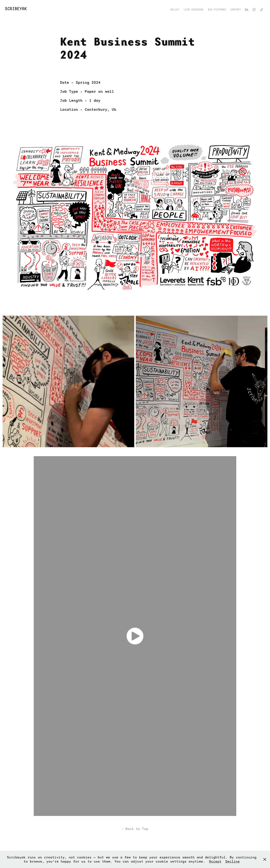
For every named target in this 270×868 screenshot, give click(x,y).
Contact (236, 10)
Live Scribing (193, 10)
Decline (233, 861)
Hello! (175, 10)
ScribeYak (16, 9)
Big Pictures (217, 10)
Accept (215, 861)
